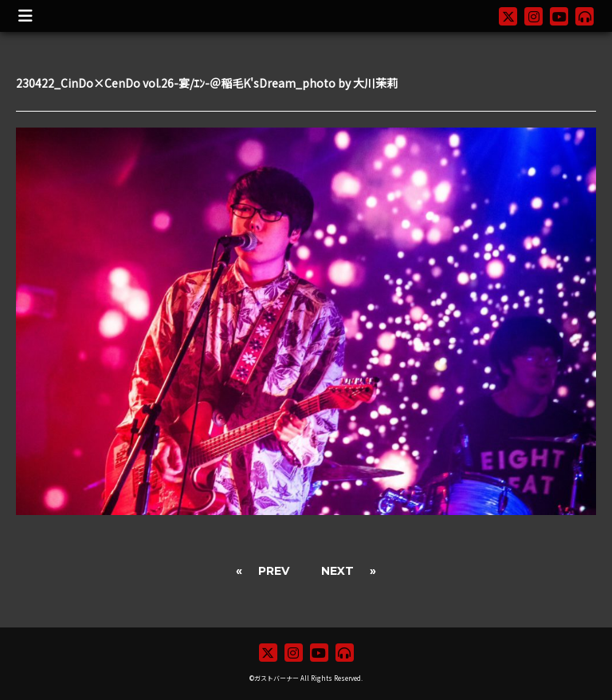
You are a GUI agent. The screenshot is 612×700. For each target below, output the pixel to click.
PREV (274, 571)
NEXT (337, 571)
